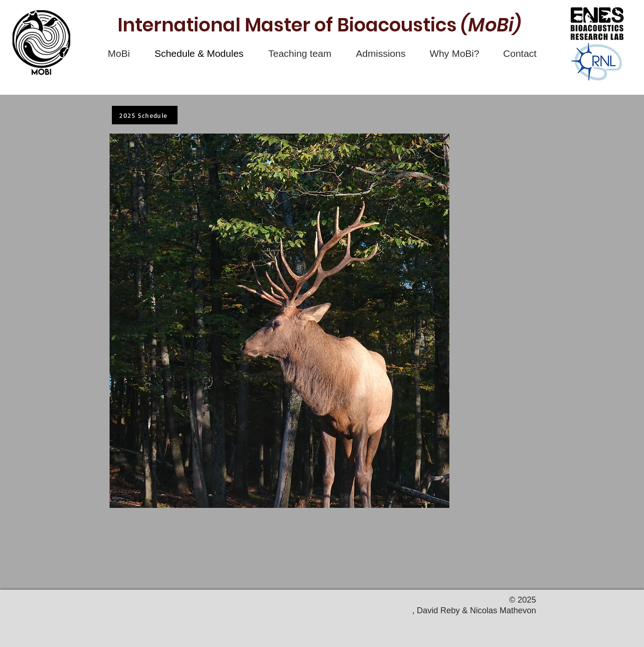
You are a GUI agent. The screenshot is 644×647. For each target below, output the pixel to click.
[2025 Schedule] (145, 115)
